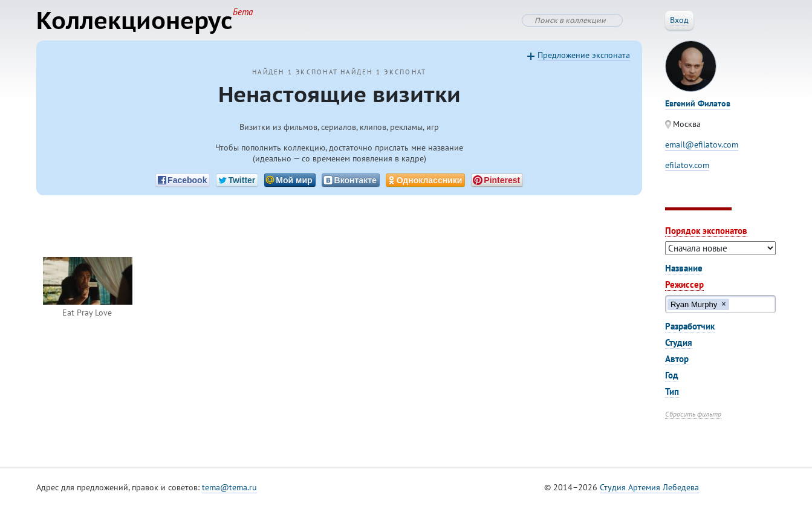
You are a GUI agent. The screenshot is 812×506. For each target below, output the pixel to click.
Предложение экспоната (584, 55)
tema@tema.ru (229, 487)
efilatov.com (687, 165)
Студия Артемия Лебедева (649, 487)
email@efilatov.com (702, 144)
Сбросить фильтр (693, 414)
